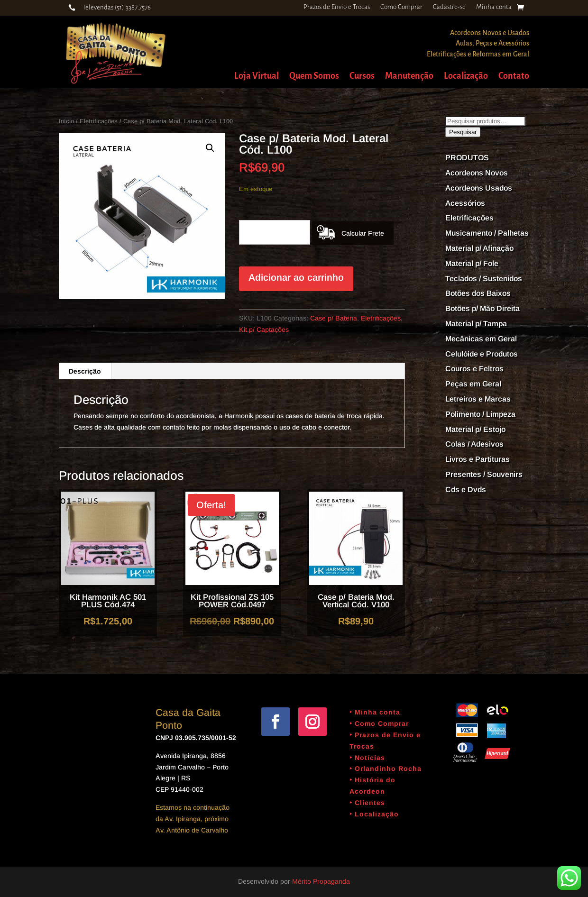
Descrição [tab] (85, 371)
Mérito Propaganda (321, 881)
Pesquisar (463, 132)
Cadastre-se (449, 7)
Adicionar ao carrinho (296, 277)
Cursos (362, 77)
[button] (210, 148)
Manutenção (409, 77)
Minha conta (494, 7)
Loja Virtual (257, 77)
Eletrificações (99, 121)
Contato (514, 77)
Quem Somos (314, 77)
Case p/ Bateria (334, 318)
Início (66, 121)
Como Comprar (401, 7)
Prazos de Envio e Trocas (337, 7)
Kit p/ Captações (264, 330)
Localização (466, 77)
